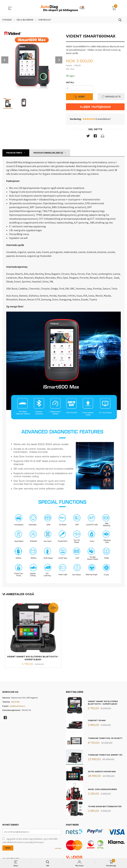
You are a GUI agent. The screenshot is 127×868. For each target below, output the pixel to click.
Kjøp (79, 97)
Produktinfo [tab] (14, 153)
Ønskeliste (111, 97)
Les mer (58, 849)
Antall (70, 82)
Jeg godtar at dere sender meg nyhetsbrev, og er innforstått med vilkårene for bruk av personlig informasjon (30, 841)
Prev (5, 60)
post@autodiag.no (18, 707)
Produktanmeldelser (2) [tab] (48, 153)
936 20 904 (15, 702)
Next (59, 60)
